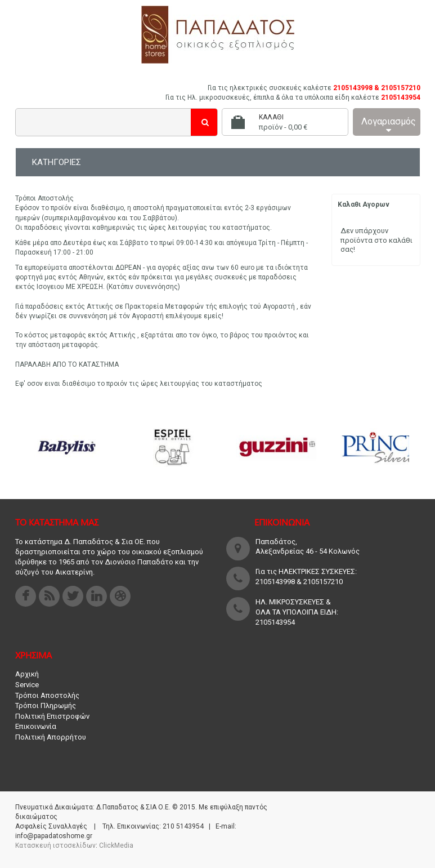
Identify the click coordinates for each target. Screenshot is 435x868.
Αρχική (27, 674)
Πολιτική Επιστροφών (52, 716)
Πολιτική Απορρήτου (51, 737)
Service (27, 685)
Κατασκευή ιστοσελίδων (55, 845)
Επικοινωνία (36, 726)
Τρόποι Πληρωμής (46, 705)
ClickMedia (116, 845)
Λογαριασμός (389, 126)
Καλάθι (271, 117)
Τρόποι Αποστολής (47, 695)
